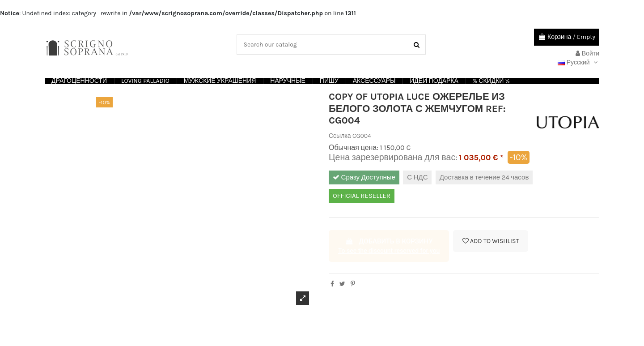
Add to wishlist (491, 241)
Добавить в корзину (389, 247)
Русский (578, 62)
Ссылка (340, 136)
